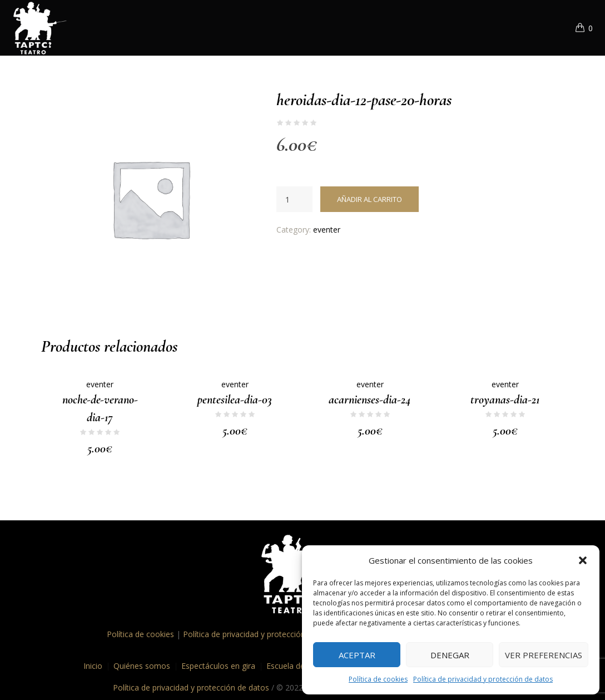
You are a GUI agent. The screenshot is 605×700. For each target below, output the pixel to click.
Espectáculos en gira (218, 666)
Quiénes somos (142, 666)
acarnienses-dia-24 (370, 400)
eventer (327, 230)
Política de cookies (378, 679)
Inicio (93, 666)
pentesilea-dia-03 (235, 400)
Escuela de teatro (298, 666)
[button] (583, 560)
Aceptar (357, 655)
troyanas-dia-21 (505, 400)
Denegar (450, 655)
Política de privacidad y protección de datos (483, 679)
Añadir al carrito (370, 199)
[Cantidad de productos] (294, 199)
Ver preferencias (544, 655)
